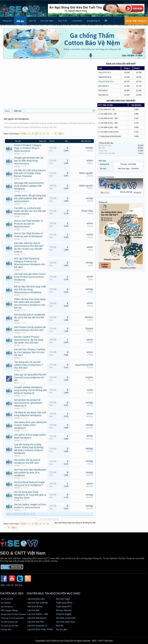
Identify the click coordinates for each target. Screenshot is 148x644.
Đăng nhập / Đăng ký (136, 21)
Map (3, 585)
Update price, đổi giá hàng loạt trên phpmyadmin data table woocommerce (30, 198)
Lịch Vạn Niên (47, 21)
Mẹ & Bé (60, 626)
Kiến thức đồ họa (35, 607)
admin (90, 160)
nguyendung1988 (84, 365)
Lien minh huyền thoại (65, 622)
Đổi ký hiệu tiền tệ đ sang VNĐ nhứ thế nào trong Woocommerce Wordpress (30, 289)
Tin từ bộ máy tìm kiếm (10, 626)
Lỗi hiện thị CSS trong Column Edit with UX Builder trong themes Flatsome (30, 173)
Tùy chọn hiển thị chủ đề (49, 519)
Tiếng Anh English (64, 614)
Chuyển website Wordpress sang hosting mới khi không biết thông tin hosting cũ (30, 390)
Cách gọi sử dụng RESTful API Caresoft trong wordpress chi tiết (30, 377)
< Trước (23, 134)
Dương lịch (105, 164)
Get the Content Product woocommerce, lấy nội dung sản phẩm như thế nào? (29, 340)
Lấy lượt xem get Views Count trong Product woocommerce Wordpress (30, 277)
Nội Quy (19, 585)
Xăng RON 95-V (105, 72)
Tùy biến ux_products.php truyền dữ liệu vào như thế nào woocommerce (30, 211)
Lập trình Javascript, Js (37, 626)
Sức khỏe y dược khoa (66, 618)
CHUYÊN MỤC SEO (12, 593)
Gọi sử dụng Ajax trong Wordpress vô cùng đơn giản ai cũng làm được (30, 495)
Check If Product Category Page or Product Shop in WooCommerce (28, 148)
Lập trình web (33, 610)
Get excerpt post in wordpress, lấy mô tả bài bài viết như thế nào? (30, 317)
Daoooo (89, 317)
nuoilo (90, 390)
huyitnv (89, 377)
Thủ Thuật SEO (7, 599)
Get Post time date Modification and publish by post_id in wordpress (30, 473)
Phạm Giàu (87, 211)
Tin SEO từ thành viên (9, 622)
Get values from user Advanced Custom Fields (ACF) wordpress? (30, 425)
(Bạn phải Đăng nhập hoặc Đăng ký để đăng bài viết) (75, 523)
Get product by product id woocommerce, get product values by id (28, 403)
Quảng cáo (103, 202)
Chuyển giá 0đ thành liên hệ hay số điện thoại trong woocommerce (28, 161)
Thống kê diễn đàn (106, 143)
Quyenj (89, 328)
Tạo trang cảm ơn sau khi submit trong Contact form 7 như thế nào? (28, 365)
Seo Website (6, 603)
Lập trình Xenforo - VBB (38, 614)
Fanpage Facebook (106, 177)
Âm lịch (103, 169)
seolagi (17, 153)
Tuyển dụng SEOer (64, 603)
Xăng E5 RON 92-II (106, 82)
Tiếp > (61, 134)
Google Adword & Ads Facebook (13, 614)
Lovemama (77, 21)
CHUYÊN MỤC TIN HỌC (41, 593)
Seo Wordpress (7, 607)
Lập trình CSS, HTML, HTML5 (40, 630)
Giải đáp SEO (6, 630)
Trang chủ (7, 21)
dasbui (141, 153)
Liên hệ (32, 21)
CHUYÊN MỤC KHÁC (68, 593)
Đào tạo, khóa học (64, 610)
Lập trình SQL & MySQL (38, 603)
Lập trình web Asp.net (37, 618)
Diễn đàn (20, 21)
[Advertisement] (49, 85)
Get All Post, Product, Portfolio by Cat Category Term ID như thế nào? (30, 352)
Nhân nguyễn (86, 173)
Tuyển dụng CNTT (64, 607)
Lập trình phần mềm (36, 599)
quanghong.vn (93, 21)
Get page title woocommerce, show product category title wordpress (29, 186)
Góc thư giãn (62, 630)
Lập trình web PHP (36, 622)
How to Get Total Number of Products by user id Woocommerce (28, 224)
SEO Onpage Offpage (9, 610)
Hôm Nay (102, 161)
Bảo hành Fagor (63, 599)
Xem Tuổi (62, 21)
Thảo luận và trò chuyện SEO (12, 618)
